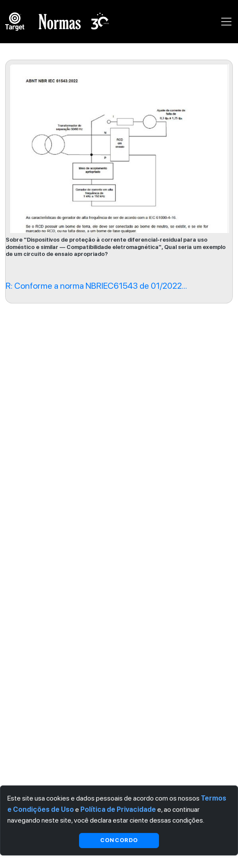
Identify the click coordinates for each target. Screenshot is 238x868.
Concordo (119, 840)
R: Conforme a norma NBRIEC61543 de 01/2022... (96, 286)
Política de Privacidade (118, 809)
